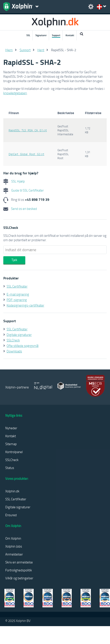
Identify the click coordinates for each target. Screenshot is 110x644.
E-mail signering (18, 294)
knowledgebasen (15, 93)
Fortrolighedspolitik (19, 570)
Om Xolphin (13, 538)
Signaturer (41, 35)
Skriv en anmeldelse (19, 562)
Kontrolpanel (14, 452)
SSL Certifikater (17, 286)
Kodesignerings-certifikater (25, 305)
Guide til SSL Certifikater (24, 190)
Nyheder (11, 428)
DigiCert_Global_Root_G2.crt (26, 154)
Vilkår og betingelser (19, 578)
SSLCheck (13, 340)
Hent (41, 50)
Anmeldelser (14, 554)
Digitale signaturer (19, 335)
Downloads (14, 351)
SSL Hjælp (14, 181)
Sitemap (11, 444)
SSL (28, 35)
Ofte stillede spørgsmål (23, 346)
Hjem (9, 50)
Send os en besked (20, 209)
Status (10, 468)
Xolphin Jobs (14, 546)
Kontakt (70, 35)
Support (56, 35)
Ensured (11, 515)
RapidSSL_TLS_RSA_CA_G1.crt (28, 130)
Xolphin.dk (12, 491)
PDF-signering (17, 300)
